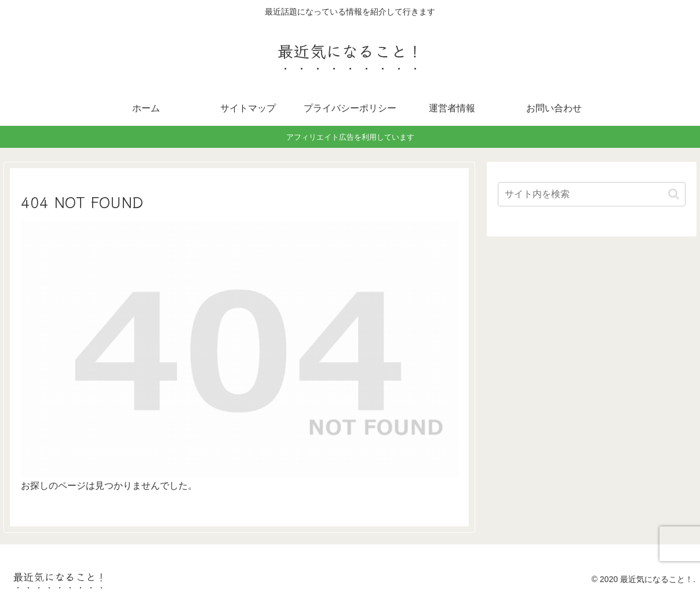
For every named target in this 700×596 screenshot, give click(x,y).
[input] (592, 194)
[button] (674, 194)
